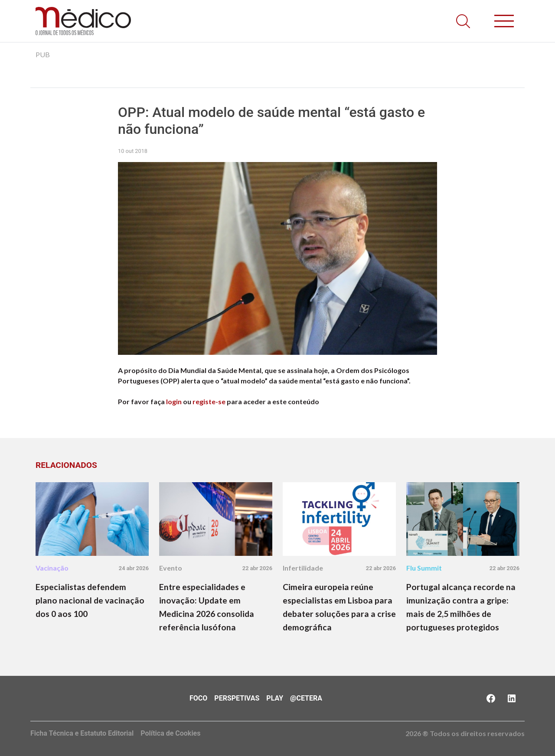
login (174, 401)
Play (275, 698)
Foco (198, 698)
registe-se (209, 401)
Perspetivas (237, 698)
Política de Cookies (170, 733)
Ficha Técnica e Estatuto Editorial (82, 733)
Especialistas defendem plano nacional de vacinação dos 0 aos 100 (90, 600)
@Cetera (306, 698)
